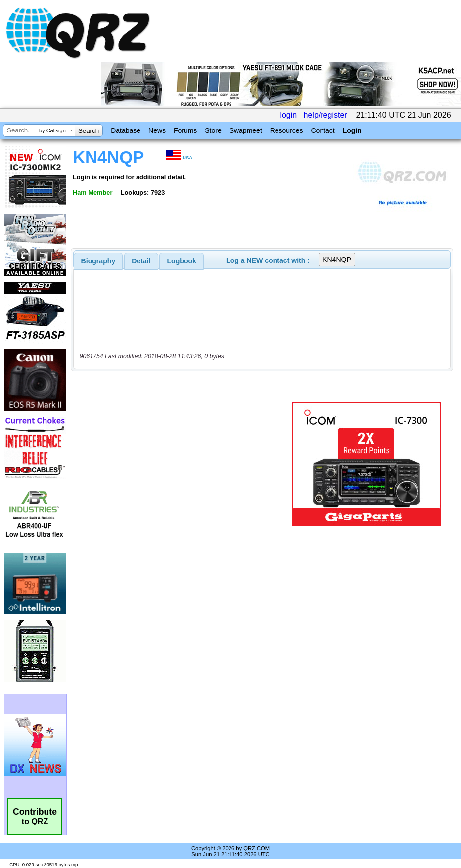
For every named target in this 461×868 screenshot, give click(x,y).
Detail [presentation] (141, 261)
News (157, 130)
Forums (185, 130)
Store (213, 130)
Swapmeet (246, 130)
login (288, 115)
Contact (323, 130)
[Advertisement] (184, 464)
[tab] (98, 261)
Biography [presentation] (98, 261)
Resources (287, 130)
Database (126, 130)
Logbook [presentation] (182, 261)
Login (352, 130)
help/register (325, 115)
